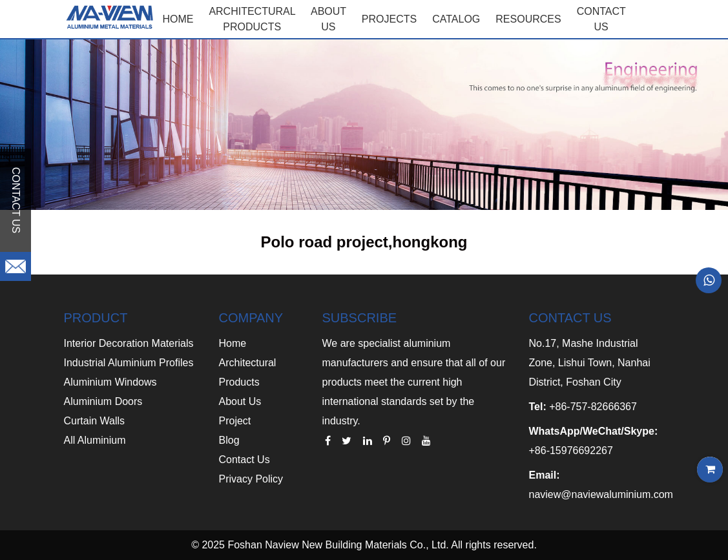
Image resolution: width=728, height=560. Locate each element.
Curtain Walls (95, 421)
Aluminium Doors (103, 401)
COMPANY (251, 318)
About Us (240, 401)
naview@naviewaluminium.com (600, 494)
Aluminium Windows (110, 382)
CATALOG (456, 19)
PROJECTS (389, 19)
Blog (229, 440)
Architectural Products (252, 19)
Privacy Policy (251, 479)
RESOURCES (528, 19)
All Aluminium (95, 440)
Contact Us (244, 460)
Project (235, 421)
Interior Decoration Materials (129, 343)
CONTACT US (601, 19)
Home (178, 19)
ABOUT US (328, 19)
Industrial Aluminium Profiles (129, 363)
